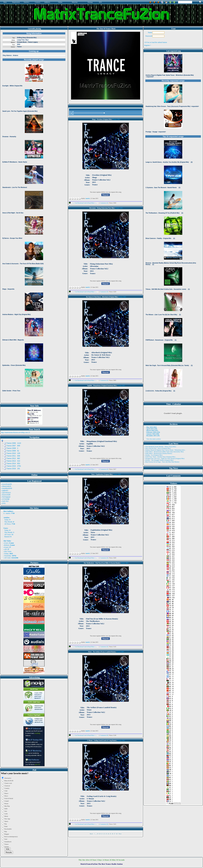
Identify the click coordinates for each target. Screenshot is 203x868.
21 (102, 834)
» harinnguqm (6, 497)
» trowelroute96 (6, 484)
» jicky (3, 503)
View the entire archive (154, 439)
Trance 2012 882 (13, 458)
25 (110, 834)
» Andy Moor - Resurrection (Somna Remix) (158, 453)
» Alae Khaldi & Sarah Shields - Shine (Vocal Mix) (160, 447)
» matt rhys (5, 501)
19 (98, 834)
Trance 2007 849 (13, 446)
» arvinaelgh (5, 499)
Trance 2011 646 (13, 456)
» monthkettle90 (6, 488)
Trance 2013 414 (13, 461)
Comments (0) (104, 203)
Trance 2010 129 (13, 453)
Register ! (148, 45)
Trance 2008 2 (12, 448)
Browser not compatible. (34, 216)
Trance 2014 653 (13, 464)
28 (117, 834)
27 (115, 834)
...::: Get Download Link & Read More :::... (84, 203)
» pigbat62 (5, 490)
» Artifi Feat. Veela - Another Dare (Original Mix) (160, 457)
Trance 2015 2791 (14, 466)
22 (104, 834)
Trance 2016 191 (13, 469)
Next (120, 834)
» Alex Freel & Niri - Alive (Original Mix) (157, 448)
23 (106, 834)
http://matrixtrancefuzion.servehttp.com (14, 432)
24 (108, 834)
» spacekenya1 (6, 493)
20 (100, 834)
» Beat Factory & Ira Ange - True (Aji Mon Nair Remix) (162, 462)
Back (91, 834)
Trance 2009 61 (13, 451)
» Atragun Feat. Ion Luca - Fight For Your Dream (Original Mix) (164, 458)
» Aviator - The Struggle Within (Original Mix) (159, 460)
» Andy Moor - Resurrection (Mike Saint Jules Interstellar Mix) (164, 452)
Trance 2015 (116, 119)
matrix (8, 513)
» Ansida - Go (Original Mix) (153, 455)
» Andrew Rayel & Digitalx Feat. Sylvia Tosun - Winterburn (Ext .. (165, 450)
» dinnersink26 (6, 486)
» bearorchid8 (6, 495)
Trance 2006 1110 (14, 443)
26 (113, 834)
